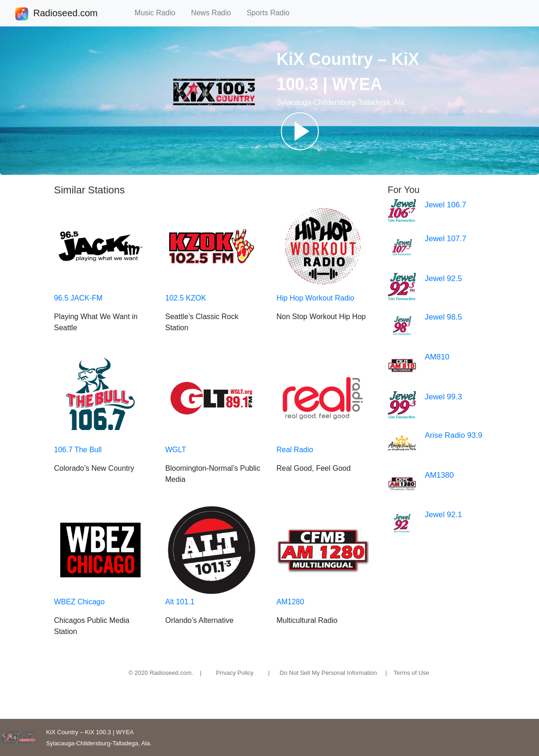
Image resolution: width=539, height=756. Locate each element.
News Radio (215, 13)
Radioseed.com (65, 14)
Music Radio (159, 13)
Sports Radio (272, 13)
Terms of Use (411, 673)
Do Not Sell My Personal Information (328, 673)
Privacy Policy (235, 673)
